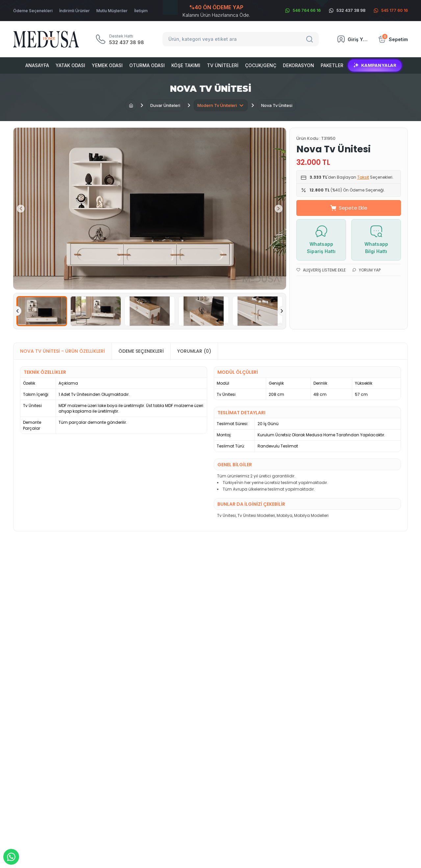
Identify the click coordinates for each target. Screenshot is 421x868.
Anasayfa (37, 65)
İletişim (141, 11)
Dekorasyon (298, 65)
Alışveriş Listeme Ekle (321, 270)
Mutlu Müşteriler (112, 11)
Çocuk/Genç (261, 65)
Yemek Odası (107, 65)
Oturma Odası (147, 65)
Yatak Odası (70, 65)
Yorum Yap (366, 270)
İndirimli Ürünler (74, 11)
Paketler (332, 65)
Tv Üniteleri (223, 65)
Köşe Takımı (186, 65)
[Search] (310, 39)
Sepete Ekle (349, 208)
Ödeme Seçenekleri (33, 11)
